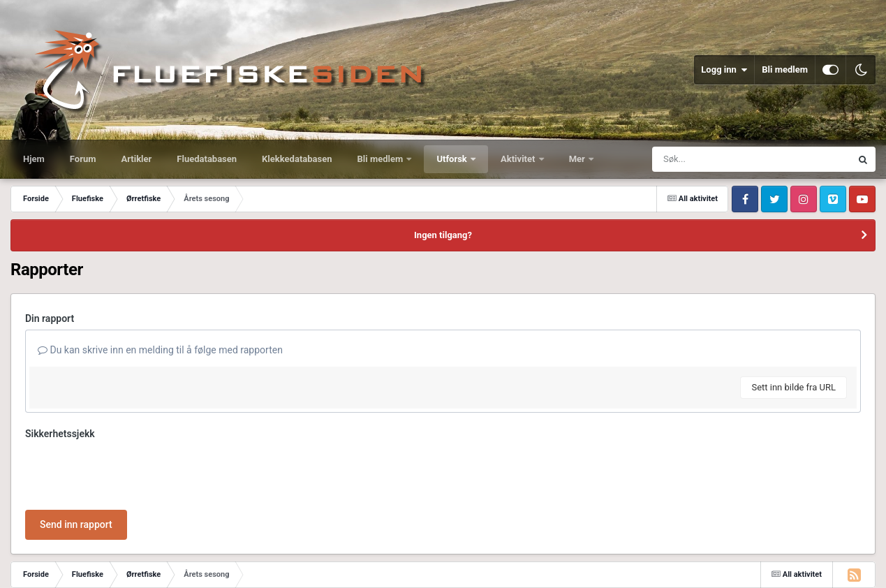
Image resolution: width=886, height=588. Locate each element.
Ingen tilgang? (443, 235)
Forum (83, 159)
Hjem (34, 159)
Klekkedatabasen (297, 159)
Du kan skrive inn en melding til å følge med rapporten (160, 350)
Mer (578, 159)
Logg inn (724, 70)
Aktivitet (519, 159)
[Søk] (718, 159)
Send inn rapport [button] (76, 524)
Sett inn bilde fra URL (793, 387)
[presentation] (131, 472)
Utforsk (453, 159)
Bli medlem (785, 69)
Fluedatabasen (207, 159)
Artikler (137, 159)
